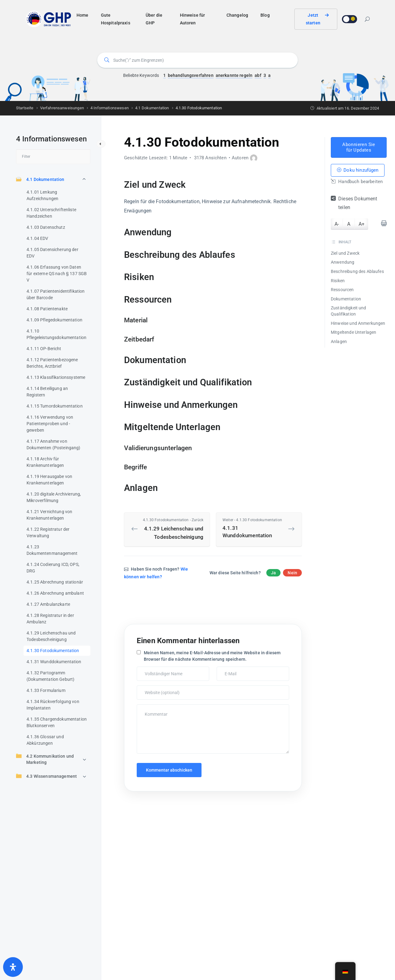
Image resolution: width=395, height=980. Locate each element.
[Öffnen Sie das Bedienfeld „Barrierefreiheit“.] (13, 967)
